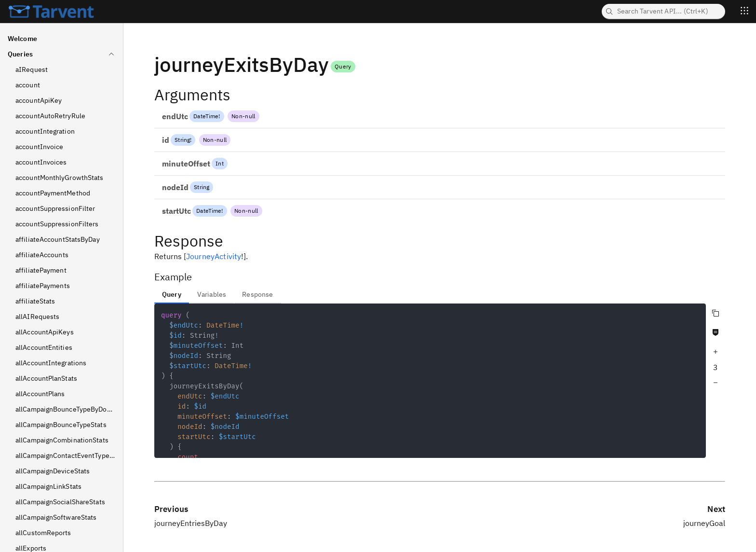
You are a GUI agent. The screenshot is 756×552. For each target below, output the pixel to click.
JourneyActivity (214, 256)
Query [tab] (172, 294)
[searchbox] (663, 12)
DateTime (206, 116)
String (182, 140)
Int (219, 163)
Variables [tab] (212, 294)
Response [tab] (257, 294)
